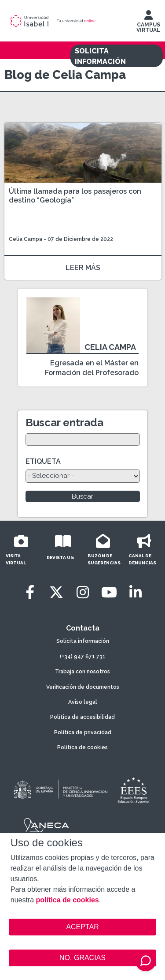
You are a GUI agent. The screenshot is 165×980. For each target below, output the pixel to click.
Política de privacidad (83, 732)
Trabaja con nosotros (82, 672)
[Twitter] (56, 592)
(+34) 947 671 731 (83, 657)
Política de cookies (82, 747)
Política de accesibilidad (82, 717)
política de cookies (68, 900)
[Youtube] (109, 592)
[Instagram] (83, 592)
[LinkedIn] (136, 592)
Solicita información (83, 641)
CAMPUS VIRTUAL (148, 23)
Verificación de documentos (83, 687)
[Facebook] (30, 592)
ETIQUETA (43, 461)
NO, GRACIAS (82, 958)
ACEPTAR (83, 927)
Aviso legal (83, 702)
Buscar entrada (64, 422)
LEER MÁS (83, 268)
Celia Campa (26, 239)
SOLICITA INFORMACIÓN (100, 56)
